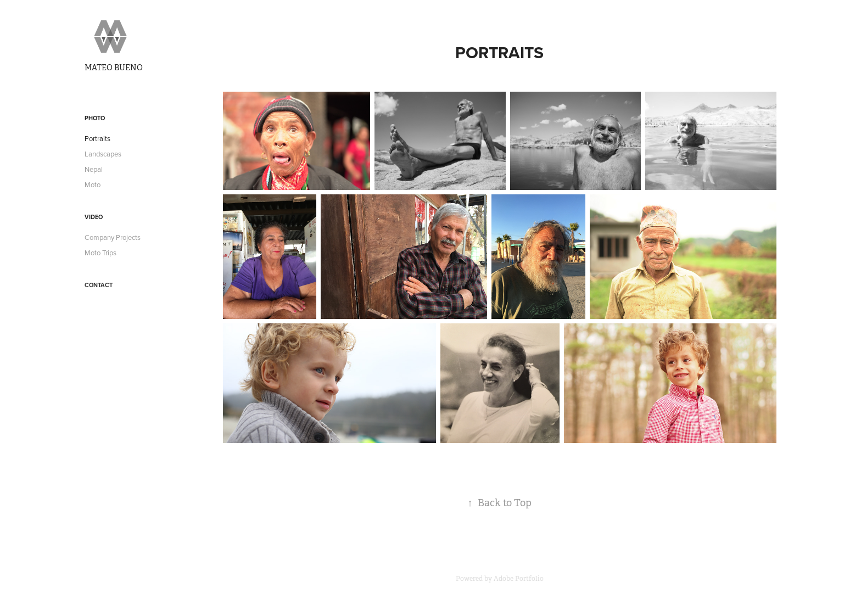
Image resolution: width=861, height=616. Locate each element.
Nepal (94, 169)
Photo (95, 118)
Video (94, 217)
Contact (99, 285)
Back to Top (499, 503)
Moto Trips (100, 253)
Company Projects (113, 237)
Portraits (97, 138)
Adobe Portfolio (519, 579)
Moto (93, 184)
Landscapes (103, 154)
